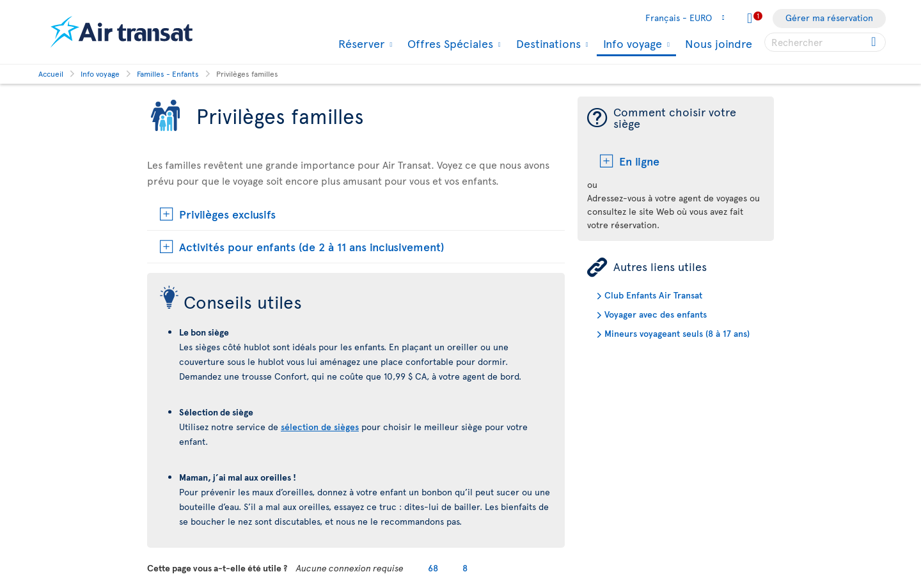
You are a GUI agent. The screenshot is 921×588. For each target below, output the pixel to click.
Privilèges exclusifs (227, 214)
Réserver (360, 43)
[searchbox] (825, 42)
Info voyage (631, 44)
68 (433, 568)
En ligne (639, 161)
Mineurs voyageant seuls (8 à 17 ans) (677, 333)
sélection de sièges (320, 427)
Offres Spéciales (449, 43)
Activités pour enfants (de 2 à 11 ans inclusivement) (311, 246)
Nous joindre (719, 43)
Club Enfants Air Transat (653, 295)
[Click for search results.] (875, 42)
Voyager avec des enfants (656, 314)
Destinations (547, 43)
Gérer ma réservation (829, 18)
